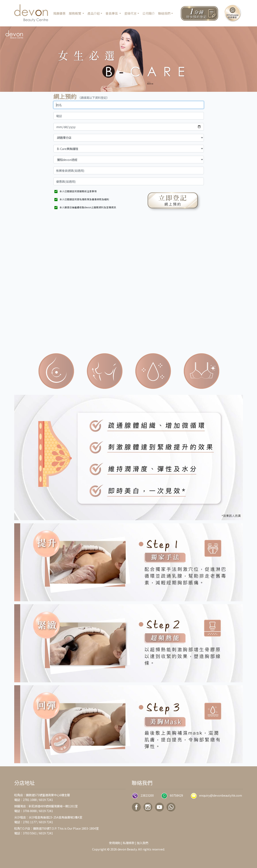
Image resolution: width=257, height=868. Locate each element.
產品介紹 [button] (94, 13)
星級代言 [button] (130, 13)
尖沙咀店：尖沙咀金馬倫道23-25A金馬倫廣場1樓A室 (48, 817)
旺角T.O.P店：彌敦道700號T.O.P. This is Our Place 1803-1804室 (56, 828)
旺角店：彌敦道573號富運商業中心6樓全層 (42, 795)
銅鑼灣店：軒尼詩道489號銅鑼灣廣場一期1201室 (46, 806)
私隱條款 (129, 843)
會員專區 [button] (112, 13)
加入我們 (142, 843)
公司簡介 (149, 13)
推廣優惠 (59, 13)
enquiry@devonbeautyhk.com (221, 795)
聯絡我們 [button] (164, 13)
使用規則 (115, 843)
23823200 (147, 795)
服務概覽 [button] (75, 13)
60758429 (176, 795)
